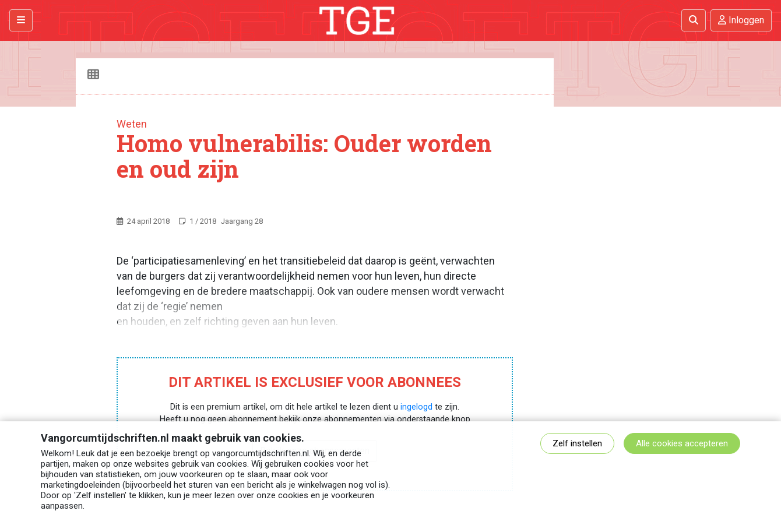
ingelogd (416, 407)
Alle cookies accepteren (682, 443)
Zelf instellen (577, 443)
